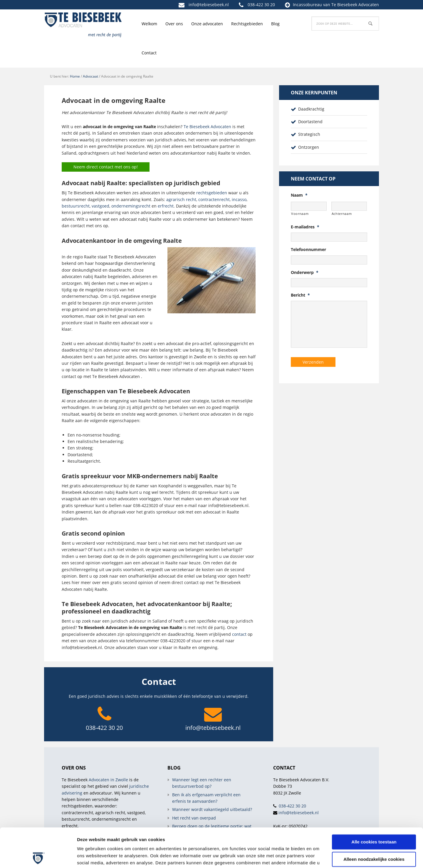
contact (239, 634)
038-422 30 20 (261, 5)
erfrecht (166, 206)
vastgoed (100, 206)
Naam (299, 195)
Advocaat (90, 76)
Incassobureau (307, 5)
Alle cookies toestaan (374, 805)
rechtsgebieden (212, 193)
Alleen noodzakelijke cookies (374, 822)
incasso (239, 199)
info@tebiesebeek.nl (209, 5)
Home (75, 76)
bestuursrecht (76, 206)
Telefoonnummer (308, 250)
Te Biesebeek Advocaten (207, 127)
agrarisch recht (181, 199)
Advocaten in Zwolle (108, 780)
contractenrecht (214, 199)
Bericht (300, 295)
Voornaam (300, 214)
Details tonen (91, 856)
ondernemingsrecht (131, 206)
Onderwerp (305, 272)
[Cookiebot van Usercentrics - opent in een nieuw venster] (38, 857)
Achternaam (342, 214)
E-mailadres (305, 227)
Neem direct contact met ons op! (106, 167)
